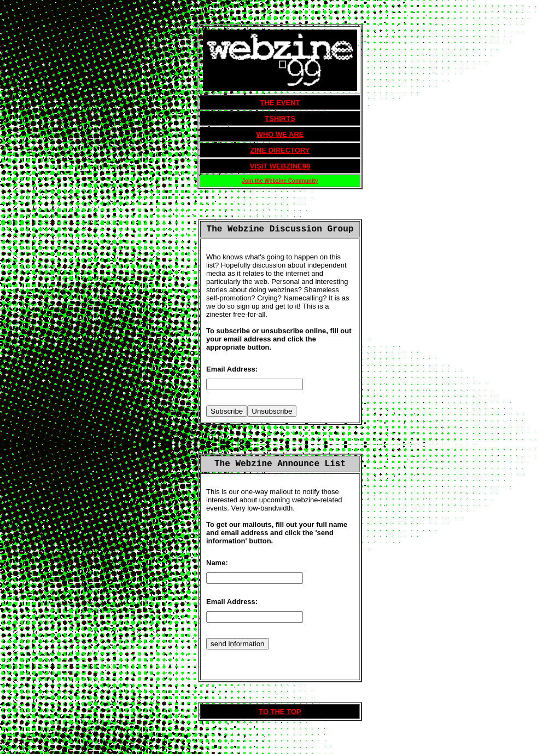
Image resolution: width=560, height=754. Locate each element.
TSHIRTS (280, 118)
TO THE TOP (280, 712)
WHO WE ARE (280, 134)
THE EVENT (280, 103)
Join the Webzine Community (280, 181)
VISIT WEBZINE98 (280, 166)
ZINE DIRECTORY (280, 150)
